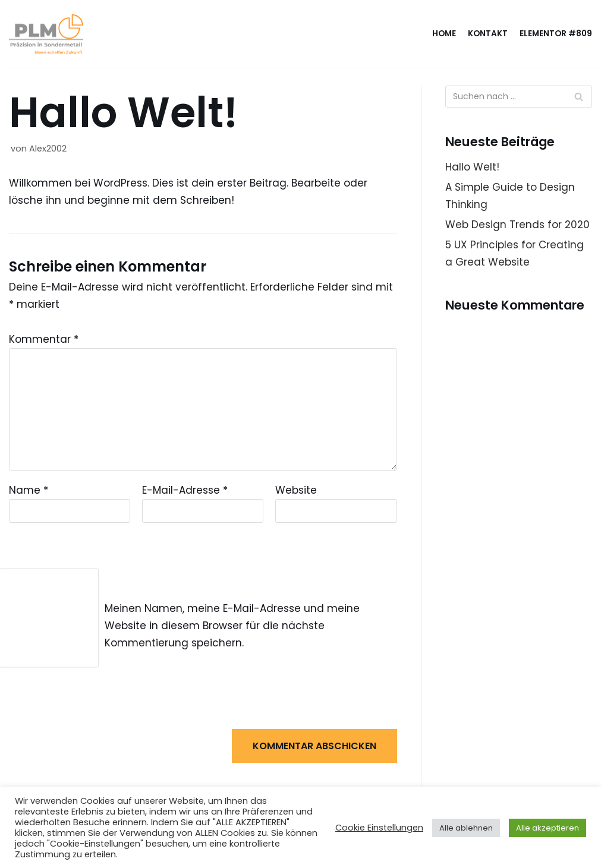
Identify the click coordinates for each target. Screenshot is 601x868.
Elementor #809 (556, 34)
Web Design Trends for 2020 (517, 225)
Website (296, 490)
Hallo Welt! (472, 167)
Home (444, 34)
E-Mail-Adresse (185, 490)
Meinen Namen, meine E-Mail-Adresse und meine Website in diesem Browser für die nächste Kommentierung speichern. (232, 626)
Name (29, 490)
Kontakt (488, 34)
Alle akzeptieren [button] (547, 828)
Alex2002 (48, 149)
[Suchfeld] (579, 97)
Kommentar (44, 339)
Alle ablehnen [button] (466, 828)
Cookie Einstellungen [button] (379, 828)
